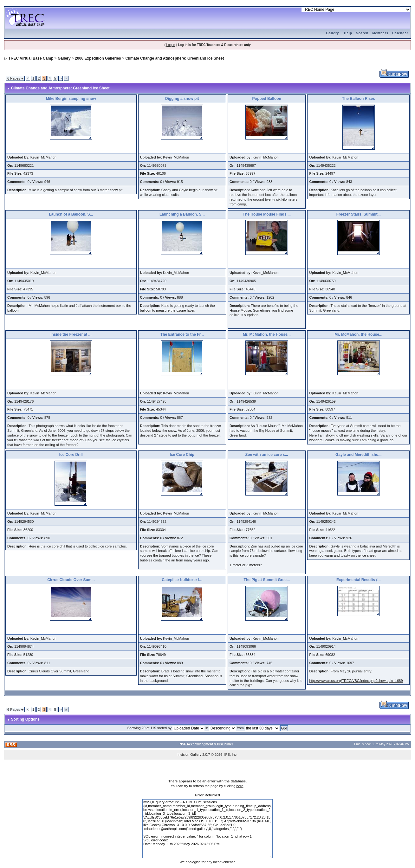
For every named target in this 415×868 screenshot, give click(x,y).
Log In (171, 45)
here (240, 786)
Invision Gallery (189, 755)
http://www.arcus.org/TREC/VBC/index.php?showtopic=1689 (356, 681)
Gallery (332, 33)
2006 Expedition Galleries (98, 58)
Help (348, 33)
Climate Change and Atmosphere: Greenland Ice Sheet (175, 58)
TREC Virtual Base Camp (31, 58)
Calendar (400, 33)
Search (362, 33)
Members (380, 33)
